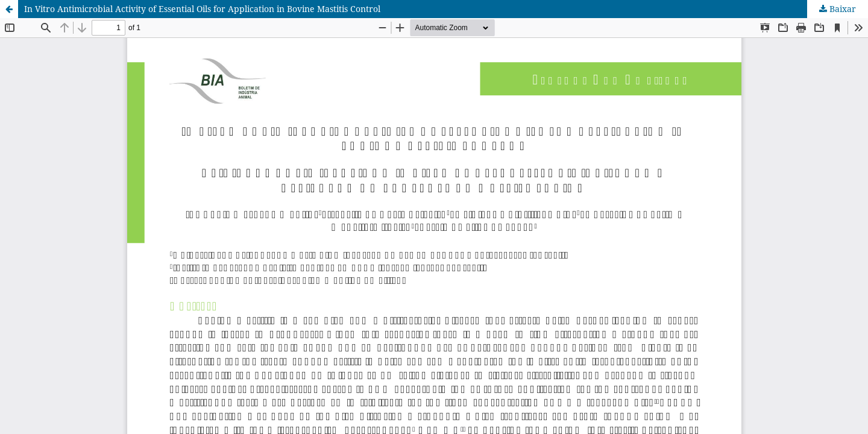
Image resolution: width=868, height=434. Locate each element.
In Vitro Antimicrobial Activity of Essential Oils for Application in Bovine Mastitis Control (202, 9)
